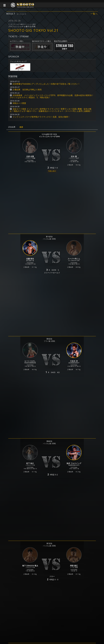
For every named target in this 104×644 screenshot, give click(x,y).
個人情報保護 (36, 633)
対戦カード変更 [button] (19, 103)
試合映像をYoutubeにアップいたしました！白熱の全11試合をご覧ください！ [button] (46, 84)
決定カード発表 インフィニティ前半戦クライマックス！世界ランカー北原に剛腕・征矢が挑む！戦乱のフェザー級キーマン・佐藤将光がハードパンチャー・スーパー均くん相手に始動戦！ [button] (51, 110)
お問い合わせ (59, 633)
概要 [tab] (21, 127)
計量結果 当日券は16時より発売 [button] (27, 90)
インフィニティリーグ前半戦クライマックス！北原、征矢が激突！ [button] (41, 117)
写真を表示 (52, 171)
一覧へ (94, 14)
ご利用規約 (47, 633)
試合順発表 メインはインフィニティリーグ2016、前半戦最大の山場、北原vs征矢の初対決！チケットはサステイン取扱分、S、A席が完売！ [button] (52, 96)
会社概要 (70, 633)
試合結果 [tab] (12, 127)
